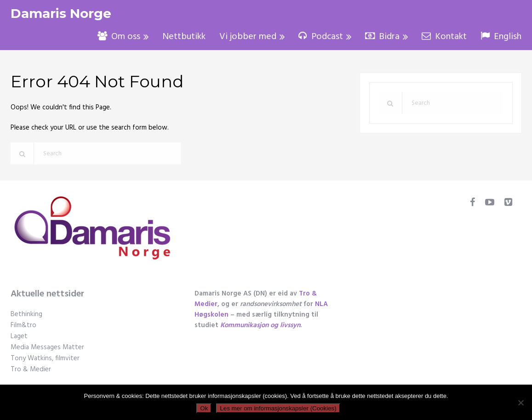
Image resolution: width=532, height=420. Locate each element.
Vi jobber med (248, 37)
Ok (204, 408)
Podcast (321, 37)
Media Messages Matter (47, 347)
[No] (521, 403)
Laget (19, 336)
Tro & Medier (31, 369)
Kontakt (444, 37)
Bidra (382, 37)
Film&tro (23, 325)
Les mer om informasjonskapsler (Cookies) (278, 408)
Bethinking (26, 314)
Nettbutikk (184, 37)
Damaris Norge (61, 14)
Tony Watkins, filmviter (45, 358)
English (501, 37)
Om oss (119, 37)
